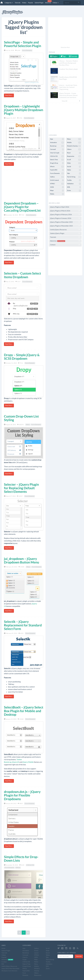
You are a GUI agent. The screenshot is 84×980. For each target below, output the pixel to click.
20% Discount (61, 241)
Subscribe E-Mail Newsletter (10, 968)
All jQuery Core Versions (9, 971)
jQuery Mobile (28, 762)
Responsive (74, 156)
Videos (24, 3)
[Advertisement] (24, 185)
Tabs (74, 173)
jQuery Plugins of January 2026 (65, 218)
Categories (9, 3)
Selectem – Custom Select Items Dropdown (22, 275)
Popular (31, 3)
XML (74, 187)
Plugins (54, 56)
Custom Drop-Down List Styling (21, 418)
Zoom (74, 191)
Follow (56, 3)
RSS (3, 964)
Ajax (57, 139)
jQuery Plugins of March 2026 (65, 211)
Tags (63, 56)
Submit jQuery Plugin (65, 233)
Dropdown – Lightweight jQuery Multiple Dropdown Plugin (24, 110)
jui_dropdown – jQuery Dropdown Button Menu (22, 560)
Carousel (57, 149)
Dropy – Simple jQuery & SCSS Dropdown (22, 357)
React (74, 153)
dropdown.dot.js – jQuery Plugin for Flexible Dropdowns (22, 795)
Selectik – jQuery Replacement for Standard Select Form (23, 625)
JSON (57, 187)
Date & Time (57, 160)
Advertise (48, 2)
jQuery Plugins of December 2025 (65, 222)
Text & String (74, 177)
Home (3, 948)
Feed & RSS (57, 170)
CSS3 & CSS (30, 865)
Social (74, 167)
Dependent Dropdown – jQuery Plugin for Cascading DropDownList (22, 207)
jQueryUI (16, 762)
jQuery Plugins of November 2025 (65, 226)
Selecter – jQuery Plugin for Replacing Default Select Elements (21, 488)
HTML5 (57, 184)
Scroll (74, 160)
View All (71, 101)
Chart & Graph (57, 153)
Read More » (9, 95)
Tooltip (74, 180)
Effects (18, 868)
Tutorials (18, 3)
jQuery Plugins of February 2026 (65, 214)
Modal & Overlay (74, 146)
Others (74, 149)
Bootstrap (57, 146)
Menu (28, 425)
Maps (57, 191)
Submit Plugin (39, 3)
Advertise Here (65, 47)
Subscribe (79, 956)
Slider (74, 163)
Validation (74, 184)
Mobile (74, 143)
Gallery (57, 177)
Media (57, 194)
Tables (74, 170)
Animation (57, 143)
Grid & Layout (57, 180)
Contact (65, 245)
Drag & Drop (57, 163)
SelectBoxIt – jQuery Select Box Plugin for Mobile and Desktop (24, 711)
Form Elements (27, 50)
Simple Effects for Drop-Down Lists (21, 859)
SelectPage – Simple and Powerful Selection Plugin (23, 44)
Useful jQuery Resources (65, 230)
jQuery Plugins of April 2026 (65, 207)
